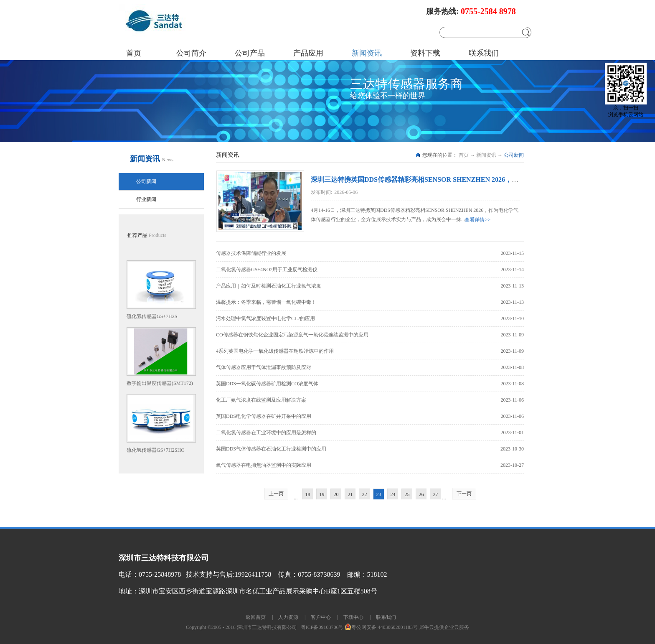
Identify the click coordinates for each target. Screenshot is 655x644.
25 (407, 494)
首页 (134, 53)
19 (322, 494)
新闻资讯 (486, 155)
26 (421, 494)
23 (379, 494)
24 (393, 494)
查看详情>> (477, 220)
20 (336, 494)
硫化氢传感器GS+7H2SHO (156, 450)
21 (350, 494)
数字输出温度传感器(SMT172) (160, 383)
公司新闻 (514, 155)
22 (365, 494)
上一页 (276, 494)
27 (436, 494)
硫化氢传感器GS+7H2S (152, 316)
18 (308, 494)
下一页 (464, 494)
